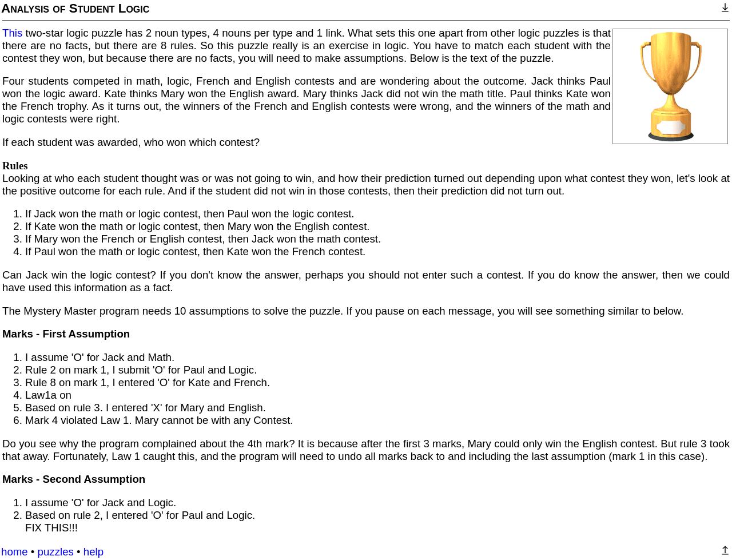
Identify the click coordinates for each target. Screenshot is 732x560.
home (15, 552)
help (94, 552)
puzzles (56, 552)
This (12, 33)
